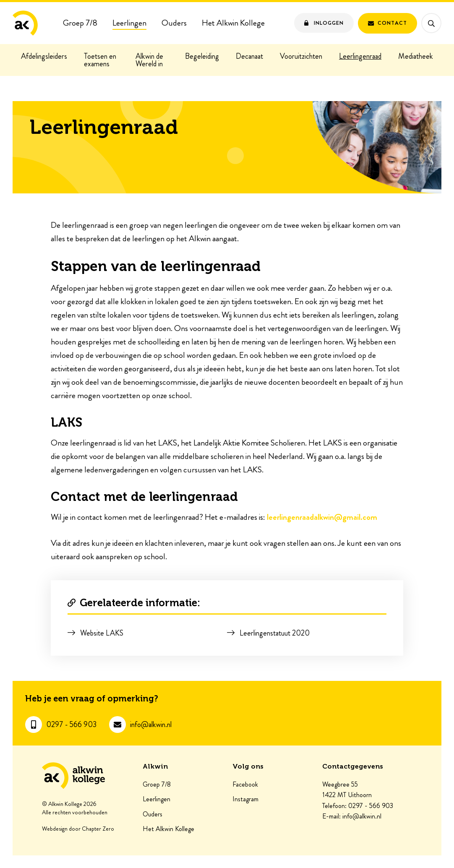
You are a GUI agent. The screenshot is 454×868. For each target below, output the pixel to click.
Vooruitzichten (301, 56)
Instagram (245, 799)
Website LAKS (102, 633)
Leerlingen (129, 23)
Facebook (245, 785)
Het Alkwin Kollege (233, 23)
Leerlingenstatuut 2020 (275, 633)
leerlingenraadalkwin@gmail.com (322, 517)
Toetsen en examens (100, 60)
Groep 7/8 (80, 23)
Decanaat (249, 56)
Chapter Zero (98, 829)
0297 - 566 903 (71, 725)
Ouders (174, 23)
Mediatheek (416, 56)
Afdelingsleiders (44, 56)
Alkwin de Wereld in (149, 60)
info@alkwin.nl (151, 725)
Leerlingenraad (360, 56)
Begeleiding (202, 56)
